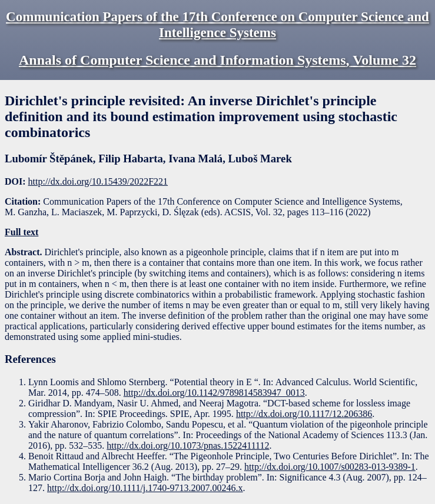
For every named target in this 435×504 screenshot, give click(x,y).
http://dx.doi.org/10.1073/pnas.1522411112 (188, 445)
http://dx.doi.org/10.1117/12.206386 (304, 414)
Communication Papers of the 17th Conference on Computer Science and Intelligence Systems (217, 24)
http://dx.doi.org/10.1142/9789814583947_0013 (214, 393)
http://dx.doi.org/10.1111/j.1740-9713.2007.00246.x (145, 488)
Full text (21, 232)
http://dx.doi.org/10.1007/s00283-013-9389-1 (330, 467)
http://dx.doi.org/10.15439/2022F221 (98, 181)
